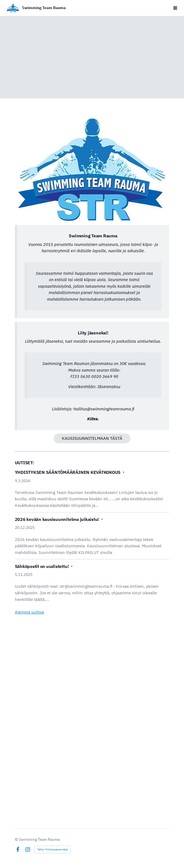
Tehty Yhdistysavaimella (53, 849)
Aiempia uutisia (29, 612)
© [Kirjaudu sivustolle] (17, 839)
